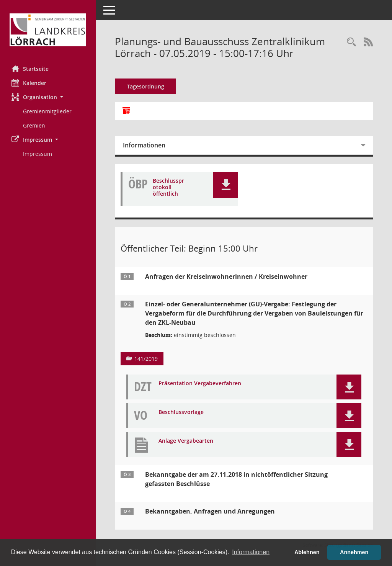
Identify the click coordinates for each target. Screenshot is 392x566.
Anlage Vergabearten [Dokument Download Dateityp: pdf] (186, 441)
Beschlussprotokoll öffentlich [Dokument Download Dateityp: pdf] (168, 187)
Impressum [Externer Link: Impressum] (38, 154)
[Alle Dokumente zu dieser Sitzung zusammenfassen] (126, 111)
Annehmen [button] (354, 552)
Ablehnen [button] (307, 552)
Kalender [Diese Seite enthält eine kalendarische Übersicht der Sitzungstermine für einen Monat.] (29, 83)
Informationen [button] (251, 552)
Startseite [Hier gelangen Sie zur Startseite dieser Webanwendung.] (30, 69)
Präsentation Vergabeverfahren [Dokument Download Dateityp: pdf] (200, 384)
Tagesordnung (146, 86)
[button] (48, 97)
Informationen (144, 145)
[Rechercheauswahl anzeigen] (351, 42)
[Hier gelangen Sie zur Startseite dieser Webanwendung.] (48, 30)
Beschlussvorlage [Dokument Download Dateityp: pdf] (181, 412)
